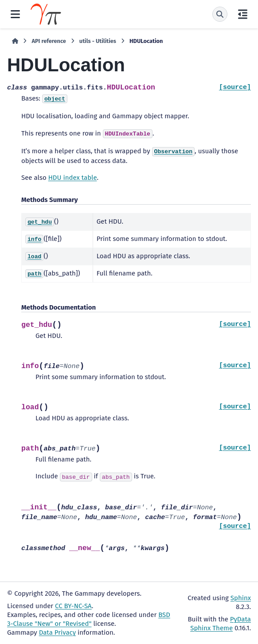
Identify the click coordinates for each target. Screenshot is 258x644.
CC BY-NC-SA (73, 606)
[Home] (15, 41)
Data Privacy (57, 632)
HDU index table (73, 178)
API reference (49, 41)
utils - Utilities (98, 41)
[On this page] (243, 14)
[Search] (220, 14)
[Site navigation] (15, 14)
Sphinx (241, 598)
